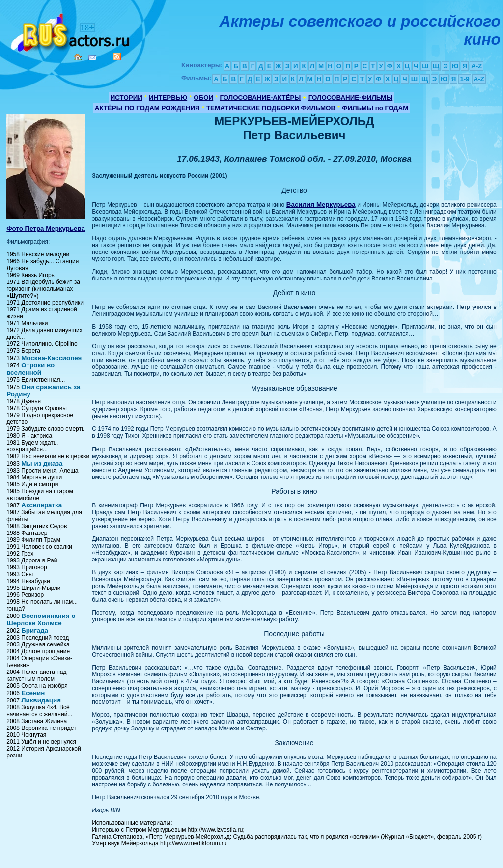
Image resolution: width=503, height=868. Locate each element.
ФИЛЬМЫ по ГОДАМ (375, 108)
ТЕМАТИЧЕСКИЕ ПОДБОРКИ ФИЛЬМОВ (271, 108)
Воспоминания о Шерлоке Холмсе (41, 619)
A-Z (476, 66)
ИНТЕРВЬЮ (168, 98)
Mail (92, 58)
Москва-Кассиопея (51, 358)
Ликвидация (41, 700)
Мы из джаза (42, 463)
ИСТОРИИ (126, 98)
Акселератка (42, 505)
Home (78, 57)
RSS (117, 56)
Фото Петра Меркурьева (46, 229)
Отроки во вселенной (30, 369)
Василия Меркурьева (321, 205)
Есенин (33, 693)
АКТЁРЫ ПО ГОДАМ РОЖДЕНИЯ (147, 108)
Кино (71, 31)
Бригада (35, 630)
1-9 (464, 79)
